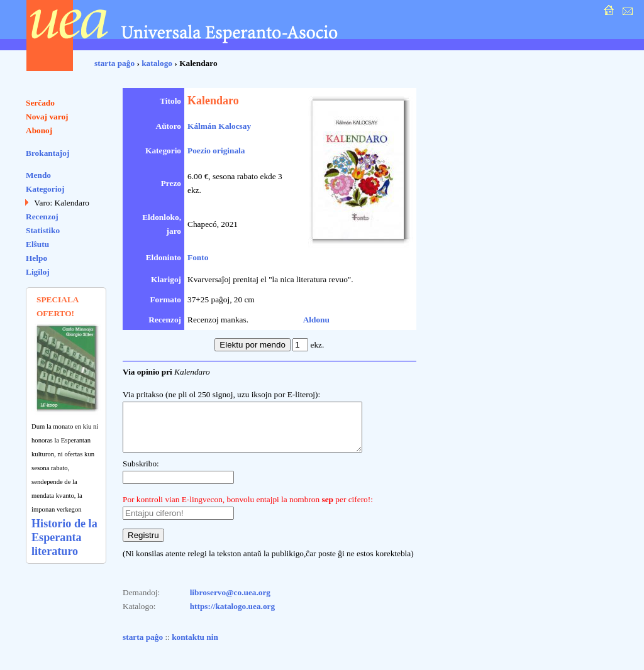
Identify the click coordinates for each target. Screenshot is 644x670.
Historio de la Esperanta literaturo (64, 537)
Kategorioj (45, 189)
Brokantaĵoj (47, 153)
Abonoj (39, 130)
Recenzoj (42, 217)
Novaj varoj (47, 117)
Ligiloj (38, 272)
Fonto (198, 257)
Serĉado (40, 103)
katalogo (157, 63)
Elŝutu (37, 244)
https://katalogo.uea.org (233, 616)
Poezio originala (216, 151)
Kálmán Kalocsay (219, 126)
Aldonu (316, 320)
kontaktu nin (195, 646)
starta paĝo (114, 63)
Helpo (36, 258)
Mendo (38, 175)
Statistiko (43, 230)
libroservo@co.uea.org (230, 602)
